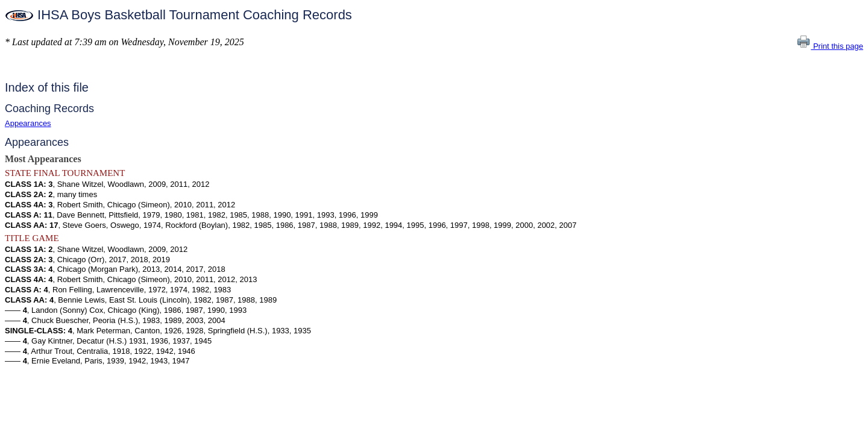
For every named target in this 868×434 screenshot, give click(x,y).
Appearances (28, 123)
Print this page (830, 46)
